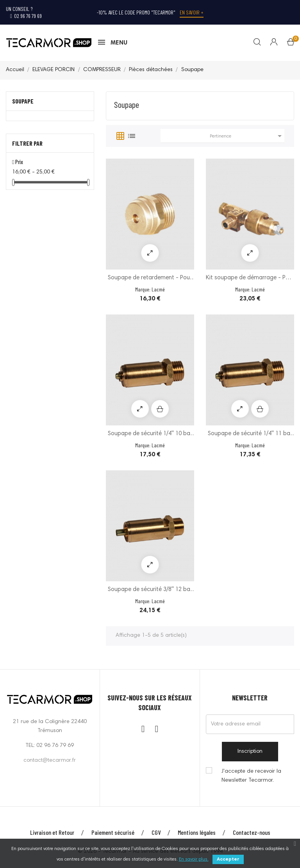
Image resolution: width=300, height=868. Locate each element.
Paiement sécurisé (113, 832)
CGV (156, 832)
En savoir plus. (194, 859)
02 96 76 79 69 (26, 16)
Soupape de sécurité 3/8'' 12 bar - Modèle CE (150, 590)
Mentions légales (197, 832)
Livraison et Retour (52, 832)
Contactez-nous (252, 832)
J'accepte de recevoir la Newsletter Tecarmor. (251, 776)
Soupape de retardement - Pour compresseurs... (150, 279)
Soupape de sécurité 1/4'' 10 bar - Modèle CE (150, 435)
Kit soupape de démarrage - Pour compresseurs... (250, 279)
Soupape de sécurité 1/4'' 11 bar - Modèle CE (250, 435)
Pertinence (247, 136)
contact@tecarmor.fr (50, 761)
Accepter (228, 859)
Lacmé (158, 289)
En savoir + (192, 12)
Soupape (23, 101)
